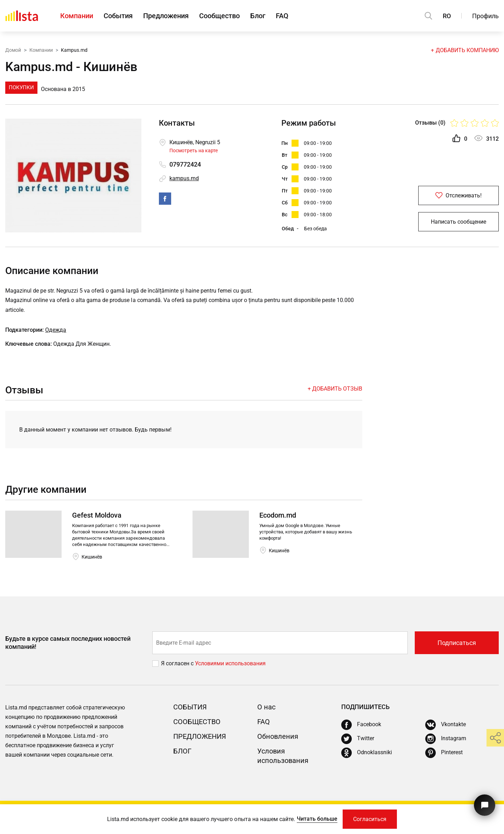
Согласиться (370, 819)
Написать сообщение (458, 222)
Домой (13, 50)
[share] (495, 738)
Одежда (56, 330)
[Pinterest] (444, 753)
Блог (258, 16)
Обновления (278, 736)
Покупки (21, 87)
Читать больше (317, 819)
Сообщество (219, 16)
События (118, 16)
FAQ (282, 16)
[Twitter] (358, 739)
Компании (77, 16)
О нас (266, 707)
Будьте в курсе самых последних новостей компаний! (68, 643)
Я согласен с (178, 663)
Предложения (166, 16)
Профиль (485, 16)
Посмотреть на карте (194, 150)
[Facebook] (361, 725)
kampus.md (184, 178)
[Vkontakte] (446, 725)
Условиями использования (230, 663)
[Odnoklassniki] (367, 753)
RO (447, 16)
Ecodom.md (278, 515)
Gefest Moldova (97, 515)
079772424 (185, 164)
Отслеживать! (458, 195)
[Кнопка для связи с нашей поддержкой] (485, 805)
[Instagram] (446, 739)
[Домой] (22, 16)
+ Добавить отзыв (335, 389)
